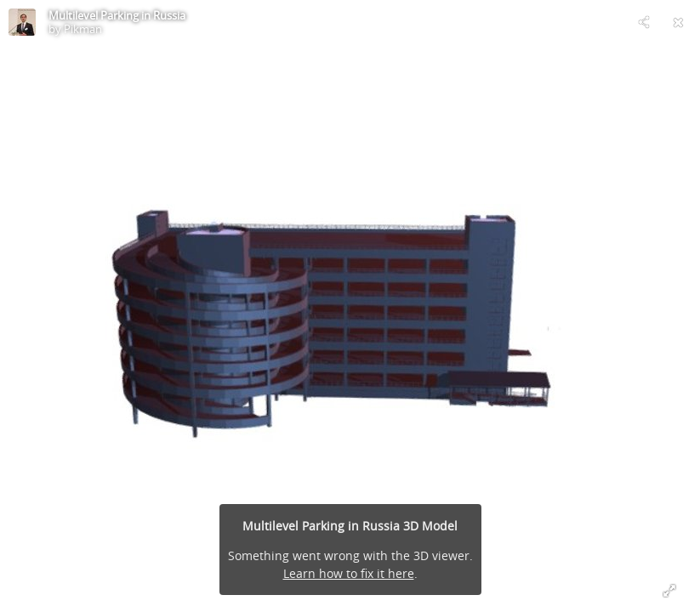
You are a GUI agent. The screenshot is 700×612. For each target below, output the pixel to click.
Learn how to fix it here (349, 573)
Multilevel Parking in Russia (117, 15)
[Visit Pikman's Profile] (22, 22)
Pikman (83, 29)
